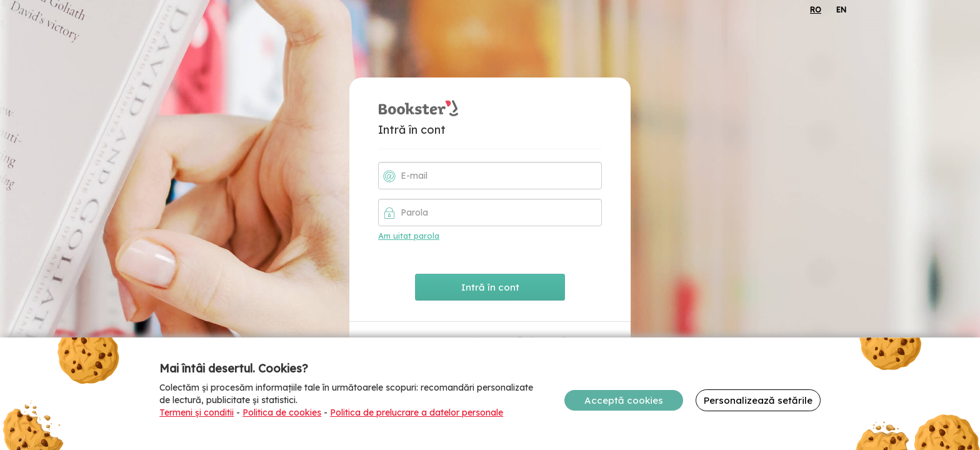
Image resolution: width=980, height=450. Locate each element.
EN (841, 10)
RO (816, 10)
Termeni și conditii (197, 412)
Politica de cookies (282, 412)
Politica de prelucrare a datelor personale (417, 412)
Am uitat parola (409, 236)
